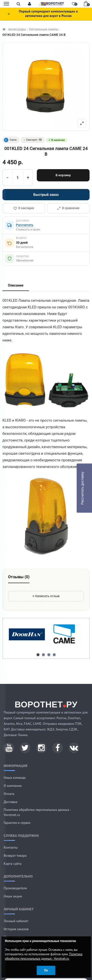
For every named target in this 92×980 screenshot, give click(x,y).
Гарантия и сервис (17, 823)
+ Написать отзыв (46, 596)
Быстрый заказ (46, 195)
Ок (46, 970)
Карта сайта (13, 864)
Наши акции (13, 896)
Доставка (11, 802)
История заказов (16, 929)
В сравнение (68, 208)
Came (10, 140)
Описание (16, 285)
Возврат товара (15, 855)
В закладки (24, 208)
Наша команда (15, 778)
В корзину (63, 175)
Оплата (9, 794)
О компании (13, 786)
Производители (15, 888)
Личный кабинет (16, 921)
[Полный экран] (82, 123)
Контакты (11, 847)
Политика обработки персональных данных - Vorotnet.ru (44, 956)
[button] (30, 4)
